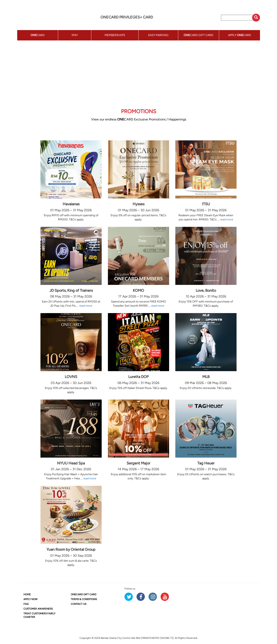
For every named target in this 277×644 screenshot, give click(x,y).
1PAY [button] (75, 35)
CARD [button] (38, 35)
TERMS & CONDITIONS (84, 599)
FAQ (26, 604)
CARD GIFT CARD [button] (198, 35)
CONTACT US (79, 604)
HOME (27, 594)
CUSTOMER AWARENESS (38, 609)
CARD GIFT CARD (84, 594)
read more (226, 219)
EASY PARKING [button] (158, 35)
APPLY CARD (240, 35)
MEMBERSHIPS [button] (115, 35)
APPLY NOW (31, 599)
